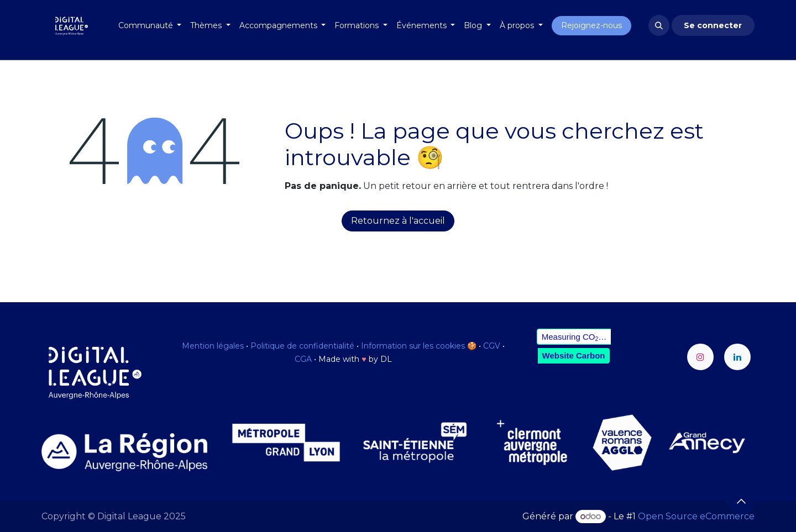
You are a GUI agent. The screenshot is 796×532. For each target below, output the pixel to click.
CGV (492, 346)
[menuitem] (150, 26)
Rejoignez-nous (591, 25)
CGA (303, 359)
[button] (659, 25)
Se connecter (713, 25)
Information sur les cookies (413, 346)
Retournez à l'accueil (398, 221)
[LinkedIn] (737, 357)
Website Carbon (574, 355)
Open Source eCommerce (696, 516)
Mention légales (213, 346)
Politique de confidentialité (302, 346)
